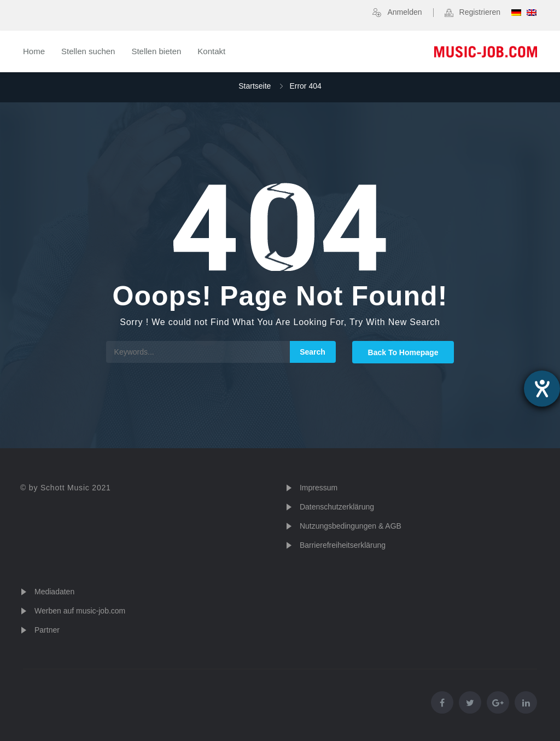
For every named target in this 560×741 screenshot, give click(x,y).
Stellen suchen (88, 51)
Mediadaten (54, 592)
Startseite (255, 86)
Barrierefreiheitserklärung (343, 545)
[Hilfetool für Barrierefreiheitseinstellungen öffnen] (542, 389)
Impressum (319, 488)
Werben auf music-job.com (80, 611)
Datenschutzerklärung (337, 507)
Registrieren (480, 12)
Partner (47, 630)
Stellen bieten (156, 51)
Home (34, 51)
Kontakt (211, 51)
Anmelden (404, 12)
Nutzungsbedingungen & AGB (351, 526)
